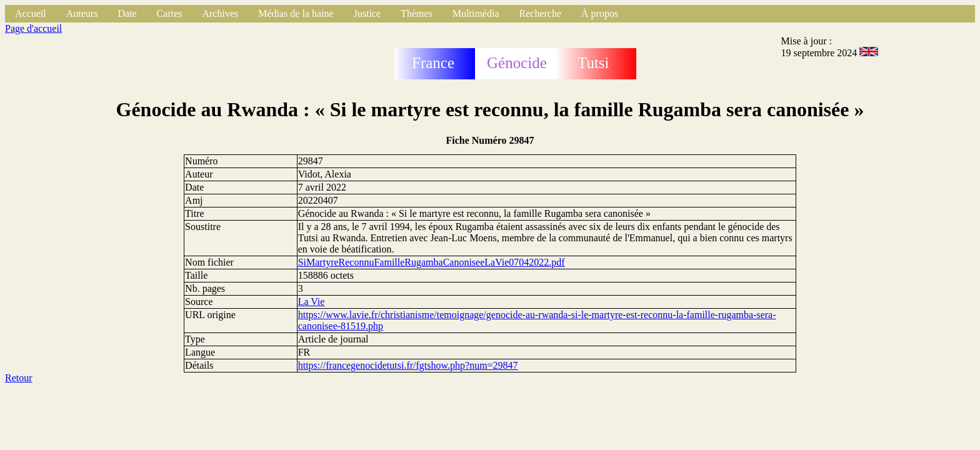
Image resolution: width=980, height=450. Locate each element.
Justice (367, 13)
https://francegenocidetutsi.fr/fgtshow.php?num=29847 (408, 365)
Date (127, 13)
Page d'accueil (33, 28)
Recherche (541, 13)
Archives (220, 13)
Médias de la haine (296, 13)
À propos (600, 13)
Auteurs (82, 13)
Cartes (170, 13)
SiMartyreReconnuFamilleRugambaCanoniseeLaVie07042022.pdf (432, 262)
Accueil (31, 13)
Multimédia (476, 13)
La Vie (312, 302)
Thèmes (417, 13)
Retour (19, 378)
